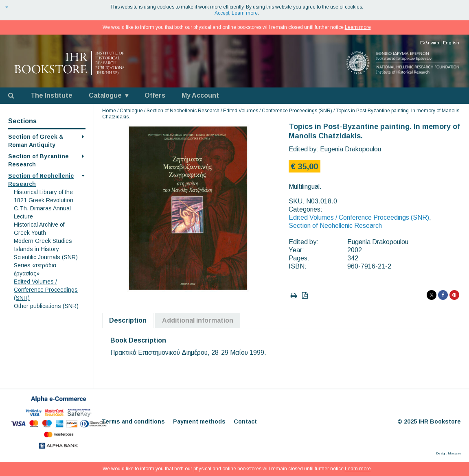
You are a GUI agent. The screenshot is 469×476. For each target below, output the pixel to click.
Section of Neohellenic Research (183, 111)
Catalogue (105, 95)
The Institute (52, 95)
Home (109, 111)
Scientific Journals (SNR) (46, 257)
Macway (454, 453)
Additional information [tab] (198, 320)
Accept (222, 13)
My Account (200, 95)
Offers (155, 95)
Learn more (245, 13)
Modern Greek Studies (43, 241)
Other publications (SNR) (46, 306)
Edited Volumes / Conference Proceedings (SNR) (46, 290)
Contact (245, 421)
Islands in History (36, 249)
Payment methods (199, 421)
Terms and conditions (133, 421)
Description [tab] (128, 320)
